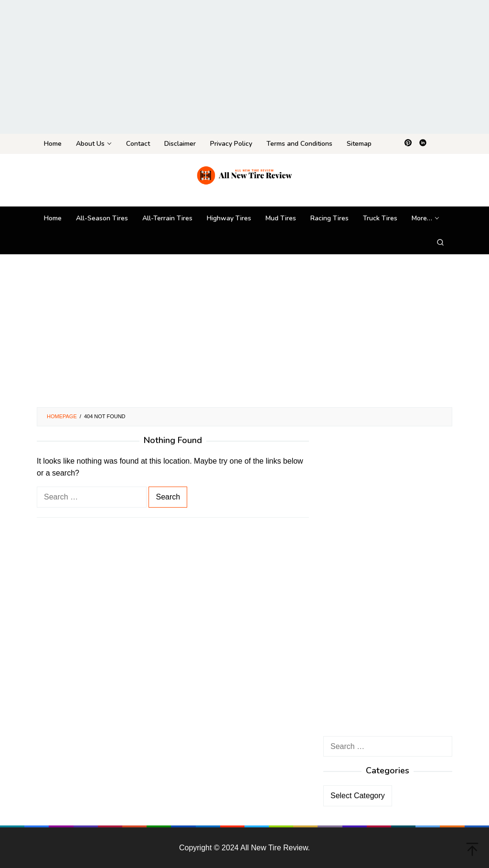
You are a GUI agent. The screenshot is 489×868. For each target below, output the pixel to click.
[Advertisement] (244, 67)
